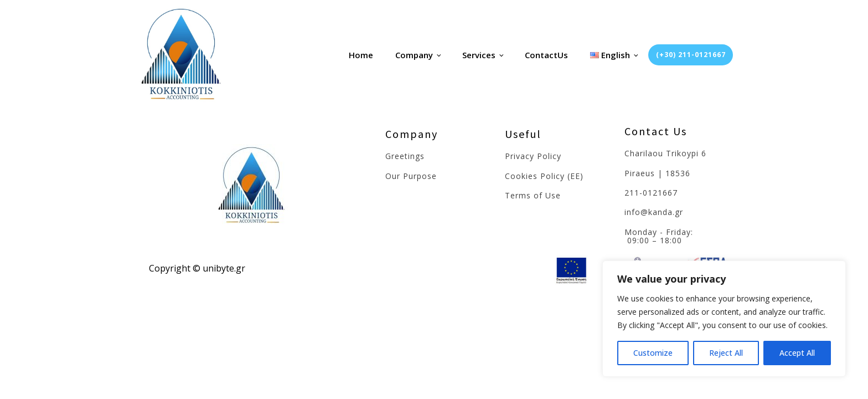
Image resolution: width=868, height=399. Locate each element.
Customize (653, 353)
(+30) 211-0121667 (691, 55)
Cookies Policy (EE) (544, 176)
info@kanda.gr (654, 212)
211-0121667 (651, 193)
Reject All (726, 353)
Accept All (797, 353)
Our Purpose (411, 176)
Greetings (405, 156)
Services (479, 55)
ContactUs (546, 55)
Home (361, 55)
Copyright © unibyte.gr (197, 268)
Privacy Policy (533, 156)
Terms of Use (533, 195)
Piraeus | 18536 (657, 173)
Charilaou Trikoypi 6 (665, 153)
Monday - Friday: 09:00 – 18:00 (660, 236)
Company (414, 55)
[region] (724, 319)
